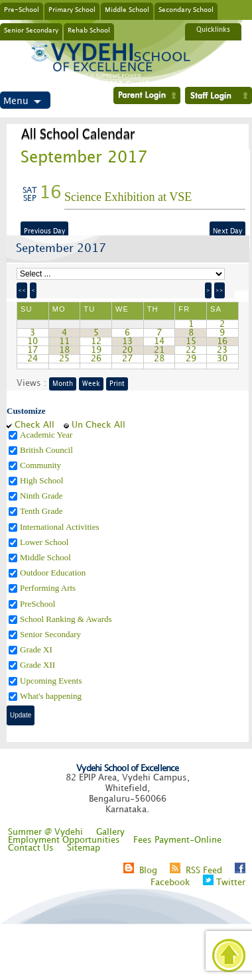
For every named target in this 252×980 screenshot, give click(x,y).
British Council (47, 450)
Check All (34, 425)
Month (63, 384)
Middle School (127, 9)
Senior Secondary (31, 30)
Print (117, 384)
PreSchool (39, 604)
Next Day (227, 231)
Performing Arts (49, 588)
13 (127, 341)
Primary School (72, 9)
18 (64, 350)
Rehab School (89, 30)
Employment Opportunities (64, 840)
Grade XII (38, 665)
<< (22, 290)
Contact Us (31, 848)
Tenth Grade (42, 511)
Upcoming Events (52, 681)
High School (43, 480)
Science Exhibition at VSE (128, 197)
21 (159, 350)
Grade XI (37, 649)
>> (220, 290)
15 (191, 341)
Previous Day (44, 231)
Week (91, 384)
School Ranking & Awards (67, 619)
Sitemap (84, 848)
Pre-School (22, 9)
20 (127, 350)
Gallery (110, 832)
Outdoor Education (54, 573)
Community (41, 465)
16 (222, 341)
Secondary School (186, 9)
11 (64, 341)
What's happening (52, 696)
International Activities (61, 527)
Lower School (45, 542)
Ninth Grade (42, 496)
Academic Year (47, 435)
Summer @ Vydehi (45, 832)
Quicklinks (213, 30)
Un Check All (98, 425)
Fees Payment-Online (177, 840)
